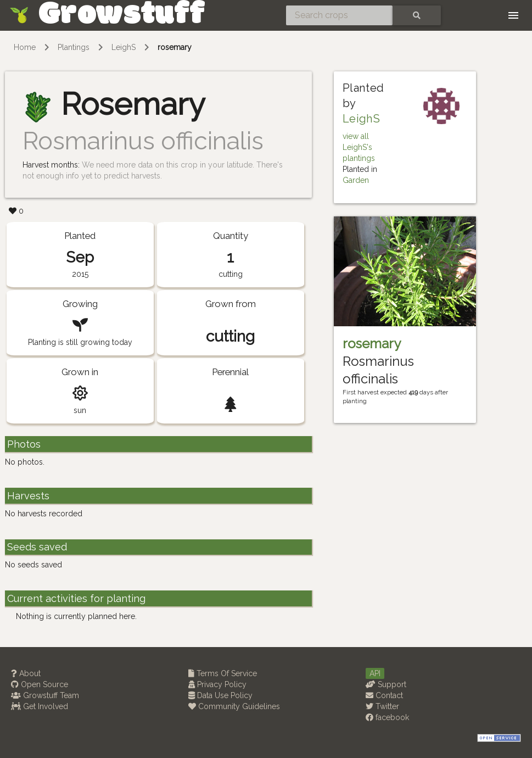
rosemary (175, 47)
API (375, 673)
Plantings (74, 47)
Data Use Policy (220, 695)
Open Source (40, 684)
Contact (384, 695)
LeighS (124, 47)
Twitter (382, 706)
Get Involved (40, 706)
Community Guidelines (234, 706)
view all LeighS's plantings (359, 147)
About (26, 673)
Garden (356, 180)
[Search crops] (339, 15)
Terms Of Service (223, 673)
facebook (387, 717)
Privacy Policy (217, 684)
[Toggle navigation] (513, 15)
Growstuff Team (45, 695)
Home (25, 47)
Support (386, 684)
